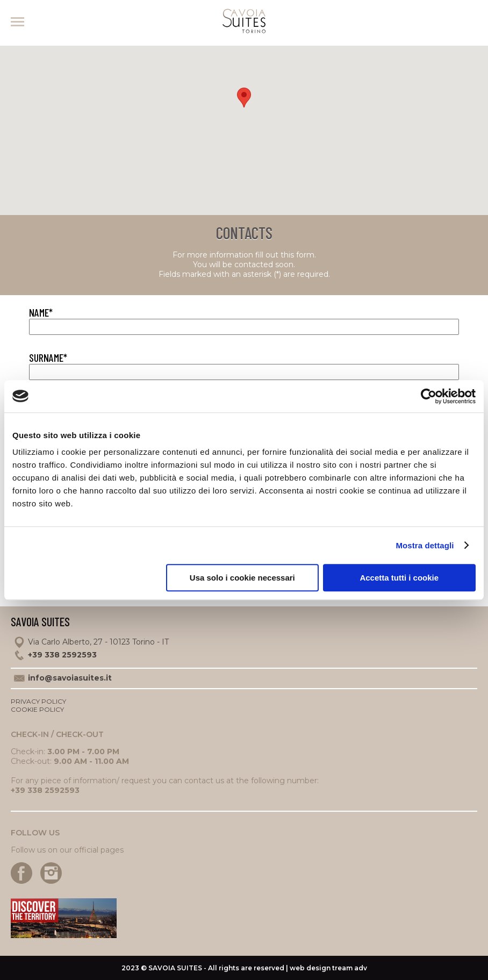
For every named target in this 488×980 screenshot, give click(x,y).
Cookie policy (37, 709)
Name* (41, 312)
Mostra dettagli (425, 545)
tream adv (350, 968)
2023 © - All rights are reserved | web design (227, 968)
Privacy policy (38, 701)
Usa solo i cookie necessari (242, 578)
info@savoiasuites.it (70, 678)
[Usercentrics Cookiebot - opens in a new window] (429, 396)
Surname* (48, 357)
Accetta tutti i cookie (399, 578)
